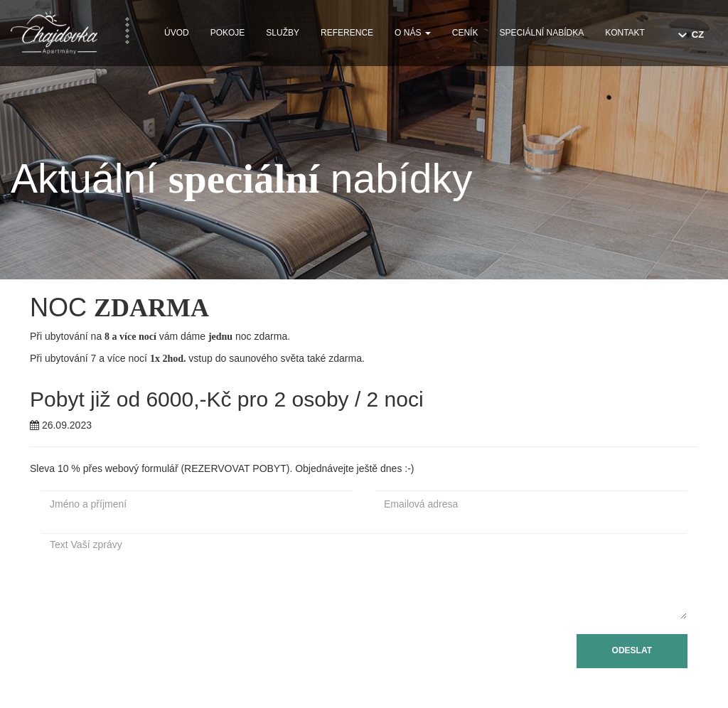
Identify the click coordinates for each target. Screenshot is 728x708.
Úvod (177, 33)
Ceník (465, 33)
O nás (413, 33)
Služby (283, 33)
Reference (347, 33)
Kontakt (625, 33)
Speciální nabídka (541, 33)
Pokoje (228, 33)
